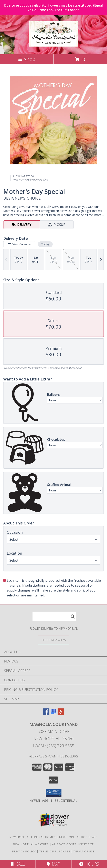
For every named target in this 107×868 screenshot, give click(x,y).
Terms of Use (84, 851)
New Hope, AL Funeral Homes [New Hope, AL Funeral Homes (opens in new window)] (33, 837)
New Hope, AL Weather (31, 844)
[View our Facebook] (46, 714)
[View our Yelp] (61, 714)
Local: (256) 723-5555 (53, 746)
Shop (27, 59)
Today (45, 244)
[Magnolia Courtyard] (53, 44)
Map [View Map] (53, 864)
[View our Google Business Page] (53, 714)
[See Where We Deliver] (53, 640)
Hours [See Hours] (89, 864)
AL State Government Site (73, 844)
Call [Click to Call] (18, 864)
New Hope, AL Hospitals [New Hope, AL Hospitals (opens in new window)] (78, 837)
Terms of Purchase (55, 851)
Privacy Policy (24, 851)
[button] (54, 793)
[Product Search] (54, 616)
